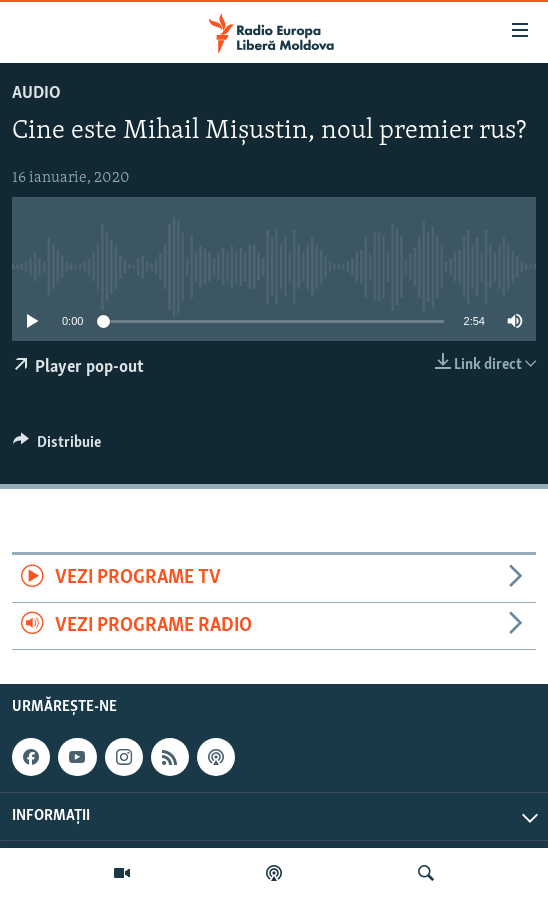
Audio (36, 93)
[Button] (57, 447)
